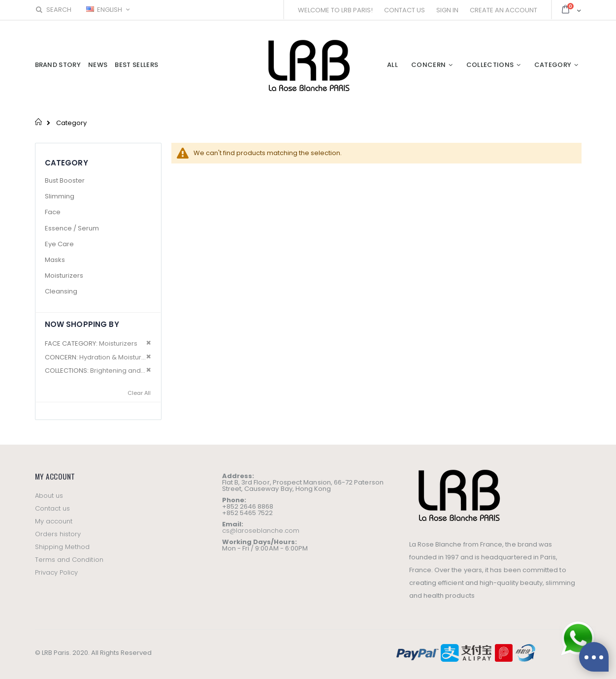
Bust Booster (65, 180)
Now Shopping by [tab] (82, 324)
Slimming (60, 196)
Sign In (447, 10)
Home (39, 122)
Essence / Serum (72, 228)
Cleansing (61, 291)
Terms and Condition (69, 560)
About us (49, 496)
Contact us (53, 508)
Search (53, 10)
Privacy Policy (57, 572)
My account (54, 521)
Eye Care (59, 244)
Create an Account (503, 10)
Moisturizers (64, 275)
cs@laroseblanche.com (261, 531)
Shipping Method (63, 547)
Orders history (58, 534)
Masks (55, 260)
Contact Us (405, 10)
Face (53, 212)
